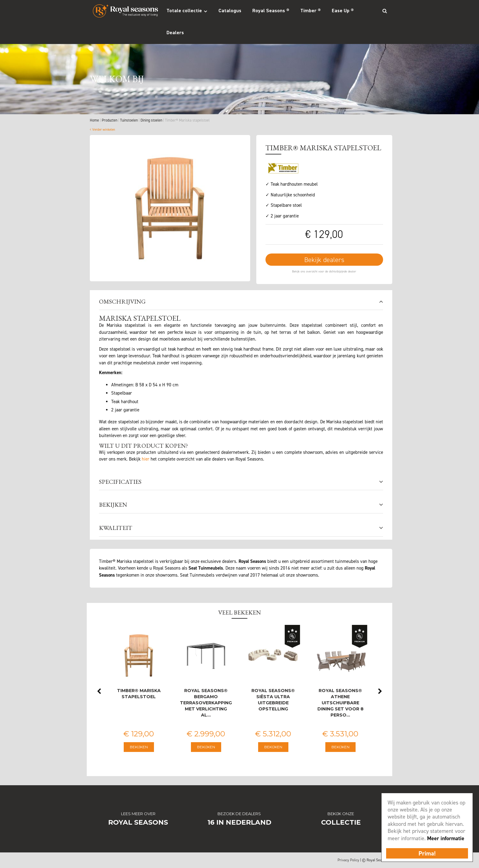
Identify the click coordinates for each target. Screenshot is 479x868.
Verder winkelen (104, 130)
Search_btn (385, 11)
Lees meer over (138, 814)
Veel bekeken (239, 613)
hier (146, 459)
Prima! (427, 853)
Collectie (341, 823)
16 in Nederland (239, 823)
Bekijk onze (341, 814)
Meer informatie (446, 838)
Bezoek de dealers (239, 814)
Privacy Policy (348, 860)
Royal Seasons (138, 823)
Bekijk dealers (324, 260)
